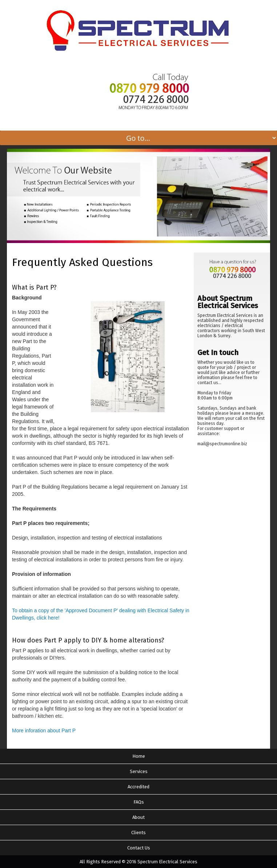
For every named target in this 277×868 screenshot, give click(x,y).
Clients (138, 833)
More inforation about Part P (44, 730)
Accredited (138, 787)
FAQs (139, 802)
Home (139, 756)
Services (139, 771)
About (138, 817)
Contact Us (139, 848)
